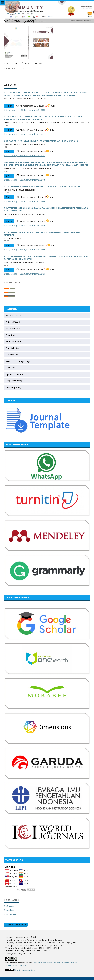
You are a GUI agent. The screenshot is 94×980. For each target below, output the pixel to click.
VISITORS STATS (14, 860)
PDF (10, 106)
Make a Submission (16, 925)
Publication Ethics (14, 328)
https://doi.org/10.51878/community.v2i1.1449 (25, 180)
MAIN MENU (11, 309)
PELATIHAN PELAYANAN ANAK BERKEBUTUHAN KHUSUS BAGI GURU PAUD (42, 187)
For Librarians (10, 914)
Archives (16, 14)
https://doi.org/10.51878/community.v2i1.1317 (25, 134)
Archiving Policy (14, 387)
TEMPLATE (11, 401)
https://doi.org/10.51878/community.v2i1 (26, 63)
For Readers (9, 906)
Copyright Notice (14, 348)
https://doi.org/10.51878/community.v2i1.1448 (25, 201)
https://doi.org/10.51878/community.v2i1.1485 (25, 274)
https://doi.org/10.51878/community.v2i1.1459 (25, 250)
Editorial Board (13, 322)
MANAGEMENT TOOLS (17, 445)
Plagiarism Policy (14, 381)
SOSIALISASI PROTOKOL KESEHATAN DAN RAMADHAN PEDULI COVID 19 (41, 141)
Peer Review (12, 335)
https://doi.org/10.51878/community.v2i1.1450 (25, 225)
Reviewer (10, 368)
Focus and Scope (14, 315)
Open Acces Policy (14, 374)
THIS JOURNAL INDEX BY (18, 597)
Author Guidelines (15, 342)
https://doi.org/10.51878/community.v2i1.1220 (25, 110)
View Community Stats (25, 970)
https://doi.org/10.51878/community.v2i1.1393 (25, 156)
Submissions (12, 355)
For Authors (9, 910)
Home (7, 14)
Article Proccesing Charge (18, 361)
